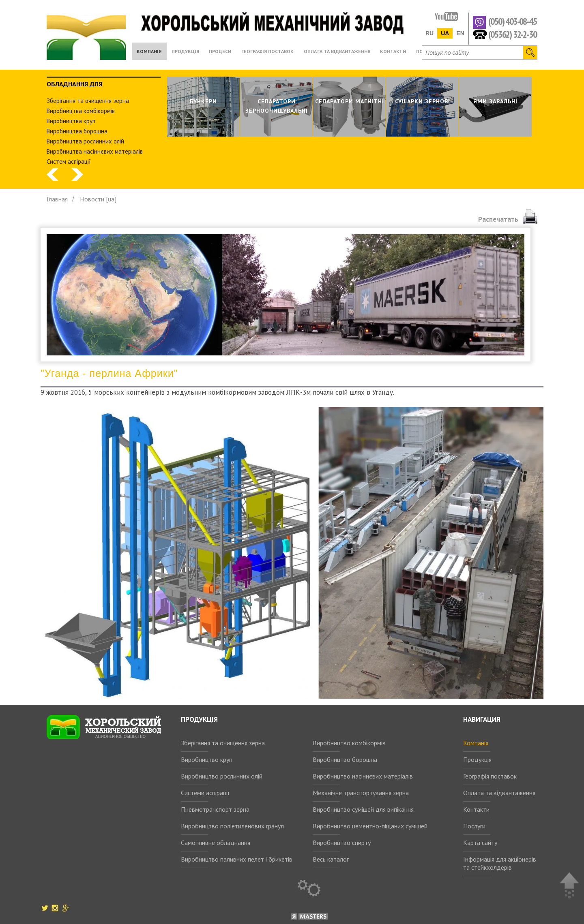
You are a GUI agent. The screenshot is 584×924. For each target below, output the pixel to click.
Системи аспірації (205, 793)
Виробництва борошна (77, 131)
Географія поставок (490, 776)
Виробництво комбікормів (349, 743)
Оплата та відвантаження (499, 793)
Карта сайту (480, 843)
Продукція (477, 759)
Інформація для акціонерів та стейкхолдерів (500, 863)
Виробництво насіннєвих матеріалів (363, 776)
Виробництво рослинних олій (222, 776)
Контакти (476, 809)
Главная (57, 199)
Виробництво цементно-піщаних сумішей (370, 826)
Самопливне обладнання (216, 843)
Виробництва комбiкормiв (81, 111)
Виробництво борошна (345, 759)
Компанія (476, 743)
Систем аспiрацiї (69, 161)
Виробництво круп (207, 759)
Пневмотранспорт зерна (215, 809)
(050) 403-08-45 (512, 22)
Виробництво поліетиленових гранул (232, 826)
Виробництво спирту (342, 843)
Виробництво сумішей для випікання (363, 809)
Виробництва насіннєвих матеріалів (95, 151)
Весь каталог (331, 859)
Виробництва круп (71, 121)
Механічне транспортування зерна (361, 793)
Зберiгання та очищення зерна (88, 101)
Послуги (474, 826)
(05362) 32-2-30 (512, 34)
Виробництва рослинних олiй (85, 141)
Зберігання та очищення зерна (223, 743)
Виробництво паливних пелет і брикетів (237, 859)
